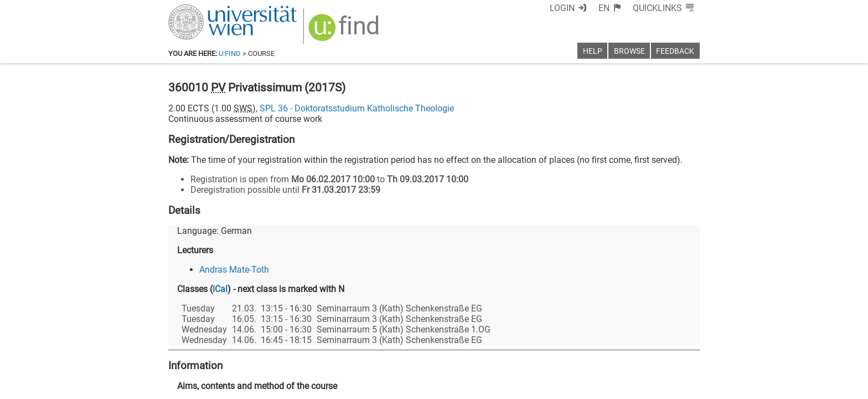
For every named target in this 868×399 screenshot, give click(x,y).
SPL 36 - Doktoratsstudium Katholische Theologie (357, 108)
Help (593, 51)
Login (562, 8)
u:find (230, 53)
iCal (220, 289)
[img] (345, 31)
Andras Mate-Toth (234, 270)
